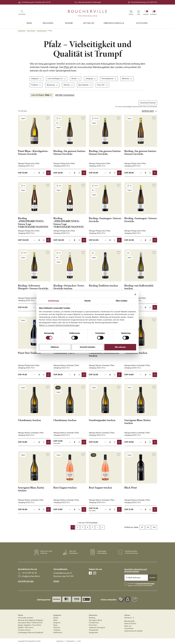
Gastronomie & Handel (133, 631)
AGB (79, 641)
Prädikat (36, 85)
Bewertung (52, 85)
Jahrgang (91, 79)
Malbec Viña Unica (26, 628)
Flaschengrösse (109, 79)
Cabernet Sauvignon (97, 628)
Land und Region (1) (57, 79)
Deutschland (42, 31)
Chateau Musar (24, 630)
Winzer (69, 23)
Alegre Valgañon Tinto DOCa (30, 625)
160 (154, 527)
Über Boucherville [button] (114, 23)
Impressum (60, 641)
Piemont (57, 628)
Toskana (57, 630)
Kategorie (36, 79)
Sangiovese (93, 633)
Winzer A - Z (129, 618)
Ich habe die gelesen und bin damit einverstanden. (141, 585)
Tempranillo (94, 630)
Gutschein (142, 23)
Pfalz (66, 67)
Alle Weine (31, 31)
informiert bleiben (132, 572)
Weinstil (68, 85)
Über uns (128, 626)
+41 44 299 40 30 (151, 2)
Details (56, 581)
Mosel (56, 618)
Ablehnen (55, 347)
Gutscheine (129, 628)
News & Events (130, 624)
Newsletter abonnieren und (136, 569)
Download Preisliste (148, 103)
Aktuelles (89, 23)
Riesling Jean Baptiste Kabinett (31, 620)
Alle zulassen (120, 347)
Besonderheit (85, 85)
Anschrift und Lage (26, 581)
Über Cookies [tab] (122, 301)
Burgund (57, 623)
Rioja (55, 625)
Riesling (92, 618)
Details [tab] (87, 301)
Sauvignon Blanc (96, 620)
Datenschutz (71, 641)
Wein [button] (29, 23)
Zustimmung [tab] (53, 301)
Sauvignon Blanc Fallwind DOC (30, 623)
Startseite (22, 31)
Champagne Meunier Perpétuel (31, 633)
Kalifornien (58, 633)
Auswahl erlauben (88, 347)
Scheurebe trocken (26, 618)
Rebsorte (127, 79)
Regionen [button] (48, 23)
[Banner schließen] (135, 294)
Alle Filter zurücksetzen (65, 95)
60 (148, 527)
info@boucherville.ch (31, 576)
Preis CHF (102, 85)
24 (142, 527)
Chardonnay (94, 623)
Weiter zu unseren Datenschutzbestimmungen (59, 325)
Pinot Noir (93, 625)
